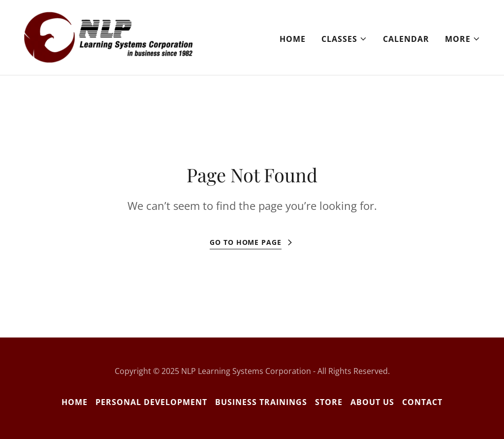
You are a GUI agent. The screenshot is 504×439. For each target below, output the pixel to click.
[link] (108, 36)
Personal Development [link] (151, 402)
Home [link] (293, 39)
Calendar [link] (406, 39)
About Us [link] (372, 402)
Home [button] (75, 402)
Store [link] (329, 402)
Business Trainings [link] (261, 402)
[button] (344, 39)
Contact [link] (422, 402)
